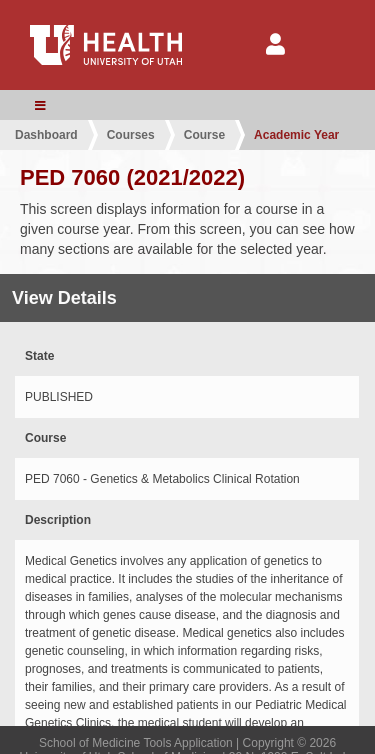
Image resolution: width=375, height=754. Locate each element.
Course (204, 135)
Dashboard (46, 135)
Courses (131, 135)
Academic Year (296, 135)
